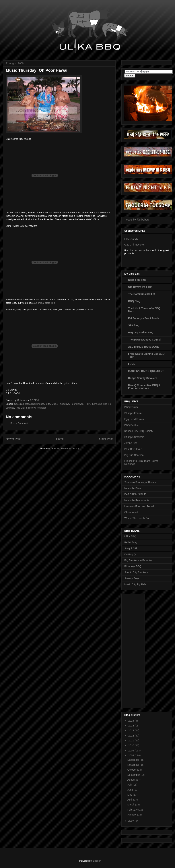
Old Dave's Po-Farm (140, 287)
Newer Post (13, 439)
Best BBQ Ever (133, 449)
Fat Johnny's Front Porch (144, 318)
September (134, 775)
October (132, 770)
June (131, 790)
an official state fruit (44, 303)
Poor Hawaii (77, 404)
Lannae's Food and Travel (139, 506)
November (134, 765)
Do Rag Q (130, 554)
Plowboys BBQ (133, 566)
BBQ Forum (131, 407)
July (130, 785)
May (130, 795)
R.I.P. (88, 404)
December (134, 760)
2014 (132, 726)
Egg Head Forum (134, 419)
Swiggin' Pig (131, 548)
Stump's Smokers (134, 437)
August (132, 780)
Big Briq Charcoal (134, 455)
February (133, 810)
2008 (132, 755)
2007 (132, 821)
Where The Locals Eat (137, 518)
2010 (132, 745)
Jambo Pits (131, 443)
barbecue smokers (140, 250)
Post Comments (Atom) (66, 448)
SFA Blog (134, 325)
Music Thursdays (60, 404)
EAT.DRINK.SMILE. (135, 494)
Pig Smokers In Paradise (138, 560)
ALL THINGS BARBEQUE (143, 347)
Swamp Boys (132, 578)
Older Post (106, 439)
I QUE (132, 364)
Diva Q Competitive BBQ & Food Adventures (144, 387)
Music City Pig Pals (135, 584)
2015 (132, 721)
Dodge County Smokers (143, 378)
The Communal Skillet (141, 294)
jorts (48, 404)
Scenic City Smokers (136, 572)
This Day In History (25, 408)
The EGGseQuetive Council (145, 340)
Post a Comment (19, 423)
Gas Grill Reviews (134, 245)
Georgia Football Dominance (29, 404)
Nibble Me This (137, 280)
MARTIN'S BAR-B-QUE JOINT (146, 371)
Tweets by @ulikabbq (136, 220)
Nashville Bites (133, 488)
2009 (132, 751)
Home (60, 439)
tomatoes (41, 408)
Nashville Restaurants (137, 500)
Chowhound (131, 512)
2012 (132, 736)
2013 (132, 730)
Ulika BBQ (130, 536)
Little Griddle (132, 239)
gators (67, 383)
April (130, 800)
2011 (132, 741)
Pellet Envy (131, 542)
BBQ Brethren (132, 425)
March (131, 805)
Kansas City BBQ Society (139, 431)
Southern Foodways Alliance (140, 482)
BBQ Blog (134, 301)
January (132, 815)
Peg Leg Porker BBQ (141, 332)
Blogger (96, 861)
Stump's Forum (133, 413)
